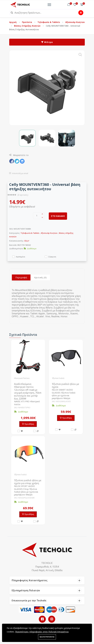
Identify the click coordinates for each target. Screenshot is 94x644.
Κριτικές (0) (40, 277)
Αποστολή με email (19, 173)
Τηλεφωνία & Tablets (49, 22)
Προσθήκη (28, 424)
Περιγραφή (21, 277)
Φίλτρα (47, 42)
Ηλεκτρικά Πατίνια (22, 378)
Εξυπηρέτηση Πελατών (26, 590)
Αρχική (13, 22)
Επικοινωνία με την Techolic (29, 600)
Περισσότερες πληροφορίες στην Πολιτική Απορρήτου (42, 632)
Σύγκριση (52, 257)
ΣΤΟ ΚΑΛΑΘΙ (58, 216)
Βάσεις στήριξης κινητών (28, 26)
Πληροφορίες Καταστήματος (30, 580)
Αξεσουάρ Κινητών (75, 22)
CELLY (27, 241)
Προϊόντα (27, 22)
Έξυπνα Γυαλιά (58, 378)
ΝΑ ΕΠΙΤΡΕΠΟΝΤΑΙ (47, 637)
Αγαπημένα (20, 257)
